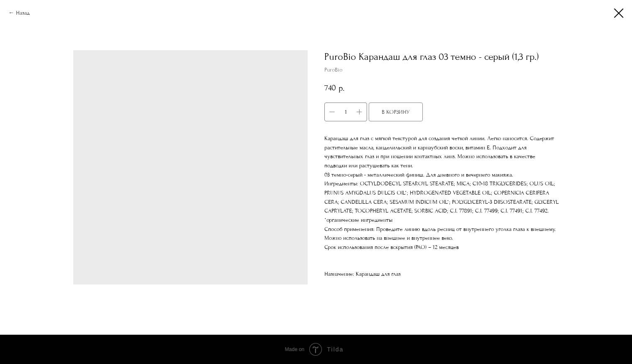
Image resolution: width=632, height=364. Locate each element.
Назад (23, 13)
